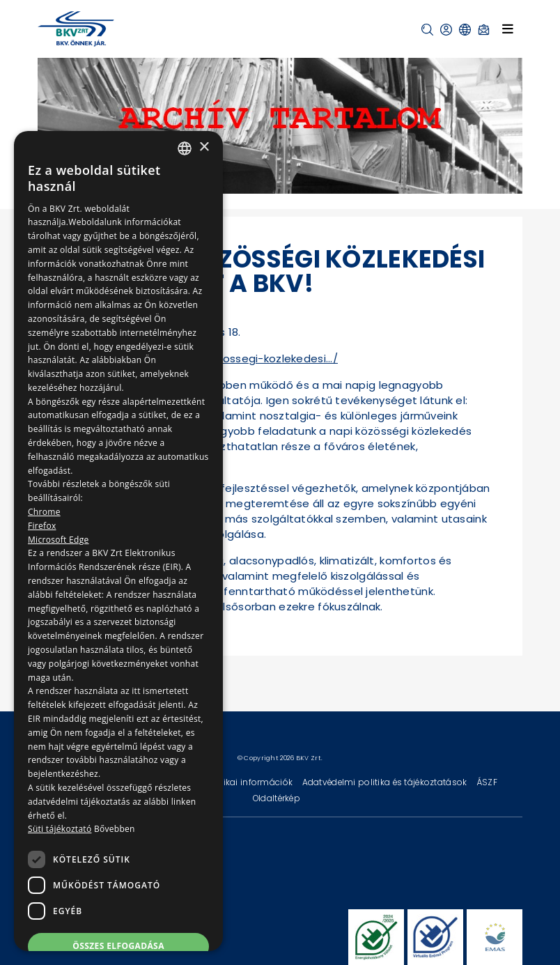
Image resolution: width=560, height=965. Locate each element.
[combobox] (185, 148)
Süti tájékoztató (60, 829)
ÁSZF (487, 782)
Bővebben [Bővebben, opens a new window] (115, 829)
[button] (427, 30)
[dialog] (118, 541)
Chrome (44, 512)
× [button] (204, 147)
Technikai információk (246, 782)
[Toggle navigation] (508, 29)
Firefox (42, 526)
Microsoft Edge (59, 540)
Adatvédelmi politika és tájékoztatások (386, 782)
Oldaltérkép (277, 798)
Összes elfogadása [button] (118, 946)
